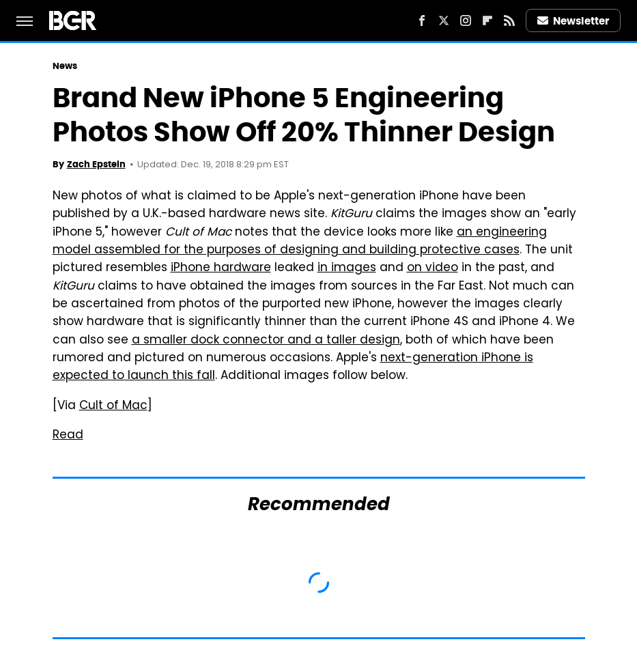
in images (347, 268)
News (65, 66)
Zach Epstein (96, 164)
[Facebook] (422, 20)
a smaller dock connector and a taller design (266, 341)
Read (68, 436)
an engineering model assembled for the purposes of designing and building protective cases (300, 242)
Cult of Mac (113, 406)
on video (433, 268)
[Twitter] (444, 20)
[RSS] (509, 20)
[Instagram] (466, 20)
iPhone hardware (221, 268)
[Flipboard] (487, 20)
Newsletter (574, 21)
